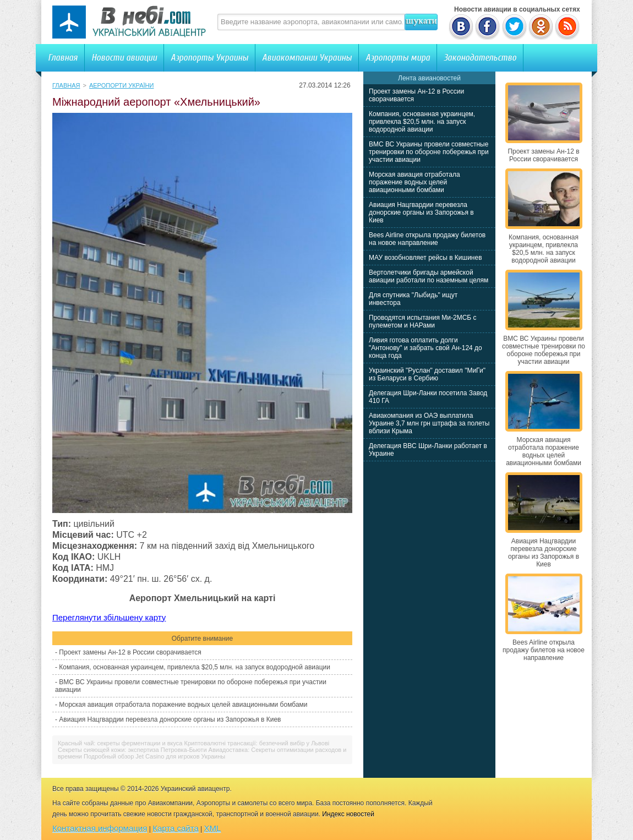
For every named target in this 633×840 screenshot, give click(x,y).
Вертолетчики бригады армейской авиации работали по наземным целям (429, 276)
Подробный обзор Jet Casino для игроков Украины (154, 756)
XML (213, 828)
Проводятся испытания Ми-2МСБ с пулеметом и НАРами (423, 321)
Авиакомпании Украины (307, 58)
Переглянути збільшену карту (109, 617)
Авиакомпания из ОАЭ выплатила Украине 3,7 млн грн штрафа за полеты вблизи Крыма (429, 423)
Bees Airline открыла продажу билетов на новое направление (427, 239)
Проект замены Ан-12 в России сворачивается (130, 652)
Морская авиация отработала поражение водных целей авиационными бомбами (183, 705)
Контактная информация (100, 828)
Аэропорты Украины (209, 58)
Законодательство (480, 58)
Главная (63, 58)
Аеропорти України (122, 85)
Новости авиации (124, 58)
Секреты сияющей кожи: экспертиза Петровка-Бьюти (132, 750)
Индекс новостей (348, 814)
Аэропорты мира (398, 58)
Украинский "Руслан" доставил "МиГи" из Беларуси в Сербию (427, 374)
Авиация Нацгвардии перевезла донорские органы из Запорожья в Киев (170, 719)
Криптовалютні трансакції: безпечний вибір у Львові (257, 743)
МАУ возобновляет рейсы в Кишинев (425, 258)
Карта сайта (176, 828)
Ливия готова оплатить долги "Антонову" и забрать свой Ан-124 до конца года (425, 348)
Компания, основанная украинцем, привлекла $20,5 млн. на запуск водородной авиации (195, 667)
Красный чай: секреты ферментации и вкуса (120, 743)
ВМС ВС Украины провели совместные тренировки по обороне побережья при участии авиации (429, 152)
